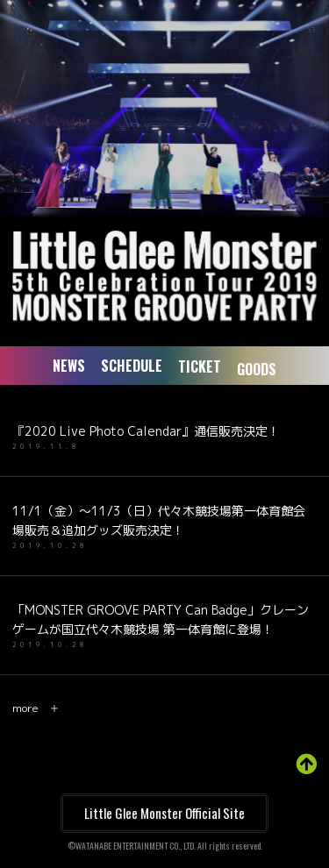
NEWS (69, 366)
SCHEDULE (132, 366)
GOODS (257, 371)
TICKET (200, 367)
